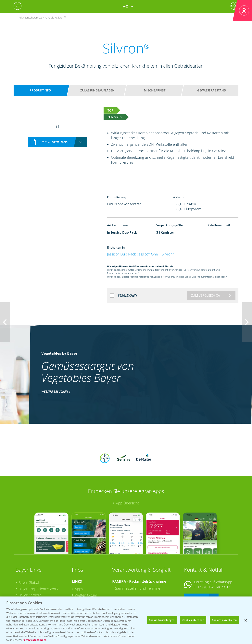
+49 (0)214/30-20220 (214, 589)
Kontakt (196, 572)
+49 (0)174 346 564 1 (214, 561)
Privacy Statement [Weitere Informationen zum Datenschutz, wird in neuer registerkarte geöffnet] (35, 640)
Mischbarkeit (155, 90)
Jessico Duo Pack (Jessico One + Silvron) (141, 254)
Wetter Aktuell (86, 569)
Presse (24, 588)
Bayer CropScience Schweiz (41, 582)
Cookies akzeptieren (224, 620)
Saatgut (81, 594)
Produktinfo (40, 90)
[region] (126, 620)
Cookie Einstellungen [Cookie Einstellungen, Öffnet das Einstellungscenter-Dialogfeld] (162, 620)
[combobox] (57, 138)
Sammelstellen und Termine (138, 562)
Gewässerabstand (212, 90)
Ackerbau (82, 588)
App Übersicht (127, 477)
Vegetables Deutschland (38, 594)
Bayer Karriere (30, 569)
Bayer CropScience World (39, 563)
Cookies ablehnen (193, 620)
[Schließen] (246, 620)
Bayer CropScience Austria (40, 575)
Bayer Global (29, 557)
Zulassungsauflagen (97, 90)
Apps (79, 563)
